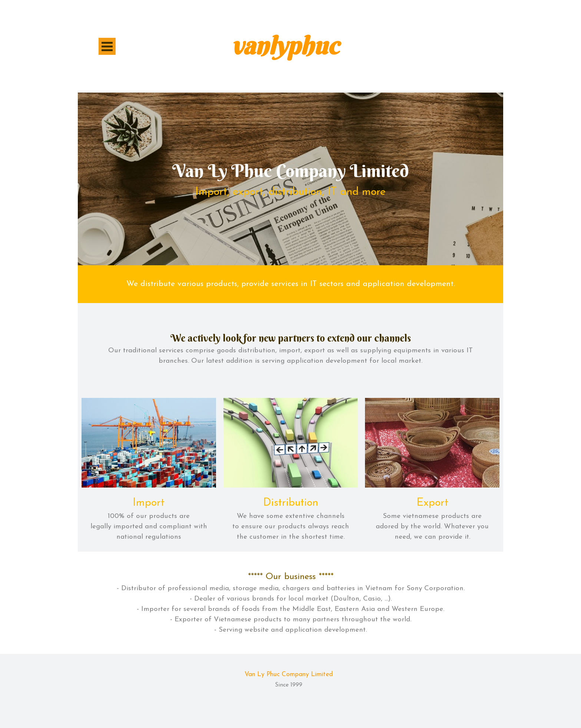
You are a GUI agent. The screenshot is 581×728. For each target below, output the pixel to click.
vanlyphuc (285, 46)
